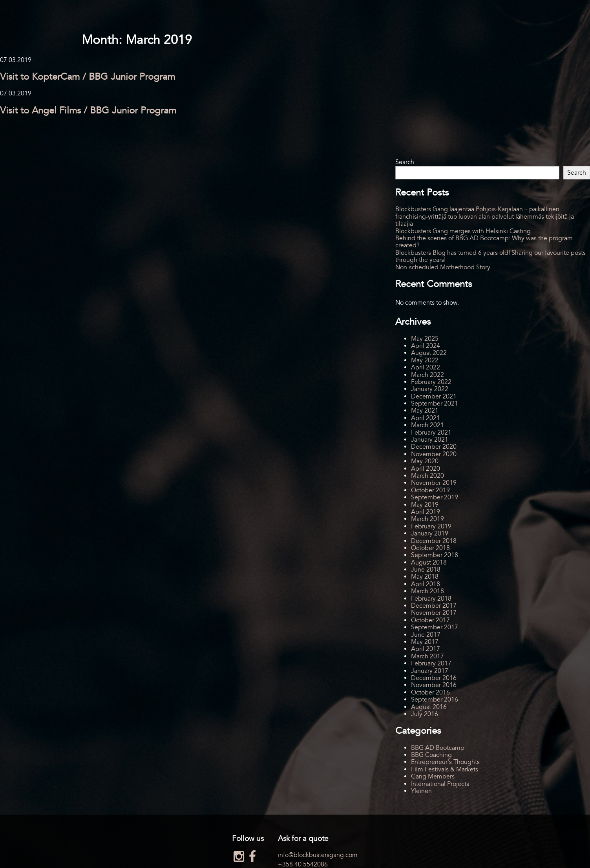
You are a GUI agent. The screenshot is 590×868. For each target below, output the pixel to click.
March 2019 (427, 519)
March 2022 (427, 375)
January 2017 (430, 671)
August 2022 (429, 353)
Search (405, 162)
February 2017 (431, 663)
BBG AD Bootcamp (438, 748)
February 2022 (431, 382)
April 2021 (426, 418)
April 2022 (426, 367)
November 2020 (434, 454)
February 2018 (431, 599)
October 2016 (430, 693)
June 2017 (426, 635)
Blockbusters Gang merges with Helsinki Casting (463, 231)
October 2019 (430, 490)
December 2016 (434, 678)
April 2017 (426, 649)
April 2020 (426, 469)
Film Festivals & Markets (445, 769)
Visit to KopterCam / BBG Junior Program (88, 77)
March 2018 (427, 591)
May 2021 (425, 411)
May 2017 (425, 642)
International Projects (440, 784)
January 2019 (430, 534)
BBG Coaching (431, 755)
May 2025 (425, 339)
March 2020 (427, 476)
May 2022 (425, 360)
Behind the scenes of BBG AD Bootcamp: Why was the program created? (484, 242)
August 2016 (429, 707)
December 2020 (434, 447)
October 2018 (430, 548)
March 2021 (427, 425)
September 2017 (435, 627)
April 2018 (426, 584)
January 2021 (430, 440)
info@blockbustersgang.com (318, 855)
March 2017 (427, 656)
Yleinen (421, 791)
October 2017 (430, 620)
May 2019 (425, 505)
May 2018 (425, 577)
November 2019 (434, 483)
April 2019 (426, 512)
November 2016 (434, 685)
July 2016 (425, 714)
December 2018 (434, 541)
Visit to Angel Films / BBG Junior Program (88, 111)
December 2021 (434, 397)
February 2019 (431, 526)
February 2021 (431, 433)
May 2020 (425, 461)
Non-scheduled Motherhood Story (443, 267)
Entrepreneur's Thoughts (445, 762)
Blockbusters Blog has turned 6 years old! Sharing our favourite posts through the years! (490, 256)
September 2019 (435, 497)
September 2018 (435, 555)
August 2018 (429, 563)
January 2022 (430, 389)
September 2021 (435, 404)
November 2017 (434, 613)
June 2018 (426, 570)
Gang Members (433, 777)
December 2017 (434, 606)
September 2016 (435, 700)
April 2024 (426, 346)
